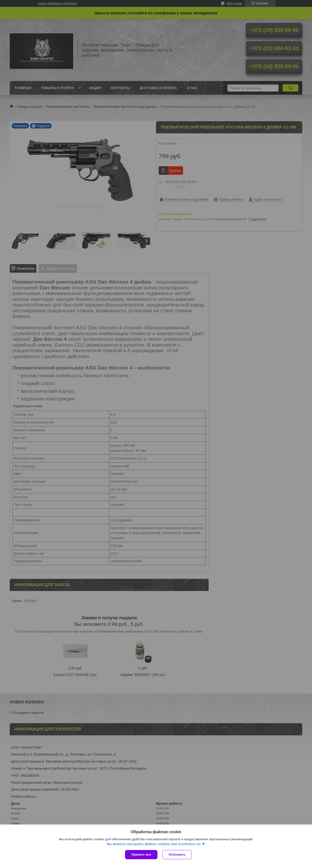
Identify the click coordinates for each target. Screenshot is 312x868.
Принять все (141, 854)
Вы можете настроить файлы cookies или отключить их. (154, 844)
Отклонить (177, 854)
